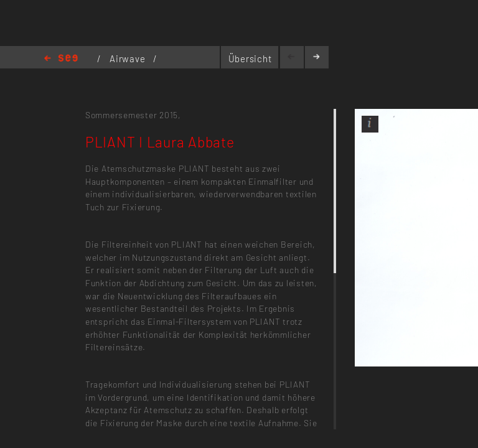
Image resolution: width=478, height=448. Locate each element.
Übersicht (250, 58)
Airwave (129, 58)
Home (61, 59)
